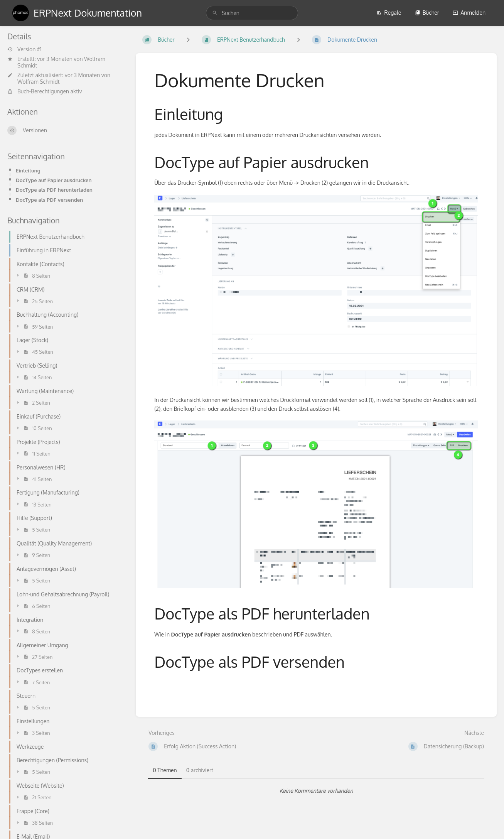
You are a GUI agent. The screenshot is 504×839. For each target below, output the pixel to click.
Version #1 (24, 49)
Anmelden (469, 13)
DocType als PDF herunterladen (54, 190)
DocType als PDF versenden (50, 200)
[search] (252, 13)
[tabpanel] (316, 791)
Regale (389, 13)
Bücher (427, 13)
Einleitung (28, 170)
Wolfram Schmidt (39, 82)
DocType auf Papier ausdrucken (54, 180)
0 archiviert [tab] (200, 770)
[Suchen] (215, 13)
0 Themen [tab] (165, 770)
